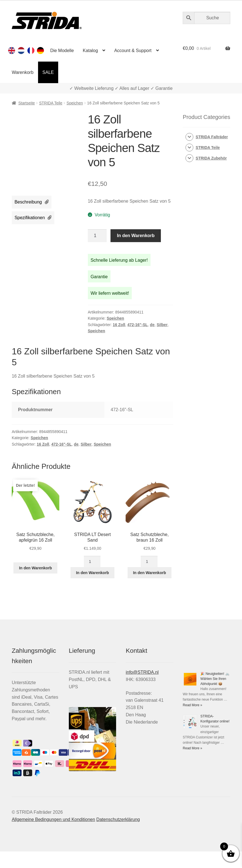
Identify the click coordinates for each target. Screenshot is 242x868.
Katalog (90, 51)
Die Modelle (62, 51)
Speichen (75, 103)
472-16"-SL (138, 325)
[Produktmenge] (97, 236)
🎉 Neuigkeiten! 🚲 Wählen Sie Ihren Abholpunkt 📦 (215, 679)
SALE (48, 72)
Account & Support (133, 51)
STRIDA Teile (51, 103)
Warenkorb (23, 72)
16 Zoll (119, 325)
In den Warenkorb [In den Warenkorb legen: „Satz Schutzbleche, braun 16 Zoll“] (149, 573)
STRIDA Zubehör (211, 158)
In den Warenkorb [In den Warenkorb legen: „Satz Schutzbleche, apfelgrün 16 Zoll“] (36, 568)
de (152, 325)
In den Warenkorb (136, 236)
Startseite (26, 103)
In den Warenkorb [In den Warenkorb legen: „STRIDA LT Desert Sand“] (93, 573)
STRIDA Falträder (212, 137)
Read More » (192, 705)
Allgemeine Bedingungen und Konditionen (53, 819)
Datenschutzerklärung (118, 819)
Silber (162, 325)
